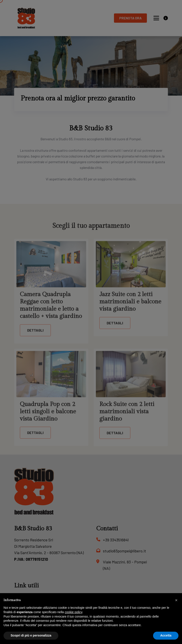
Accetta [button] (166, 635)
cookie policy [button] (73, 612)
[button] (176, 600)
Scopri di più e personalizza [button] (31, 635)
